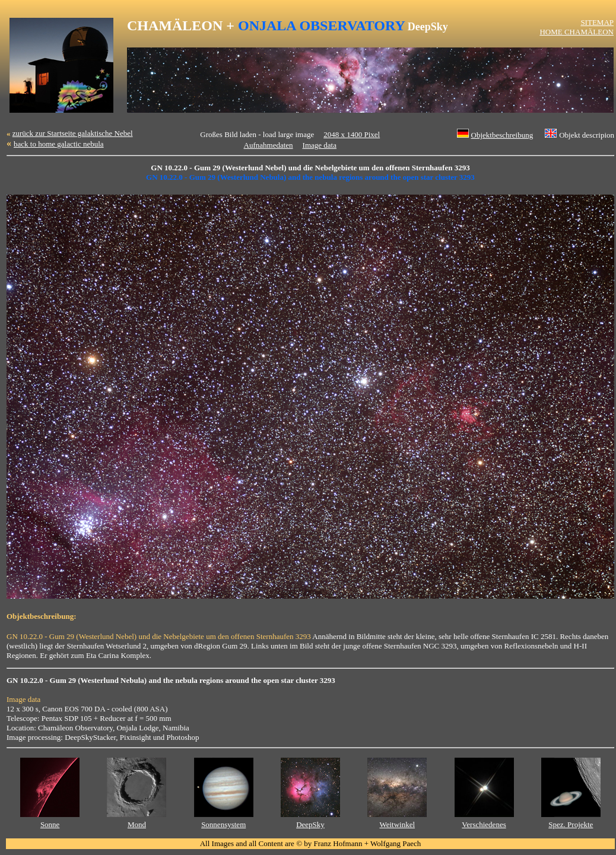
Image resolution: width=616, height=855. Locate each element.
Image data (320, 145)
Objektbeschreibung (502, 135)
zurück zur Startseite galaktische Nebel (73, 133)
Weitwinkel (397, 824)
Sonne (50, 824)
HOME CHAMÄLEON (577, 32)
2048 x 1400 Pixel (352, 134)
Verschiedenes (484, 824)
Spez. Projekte (571, 824)
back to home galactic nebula (59, 144)
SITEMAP (597, 22)
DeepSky (310, 824)
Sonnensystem (223, 824)
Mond (137, 824)
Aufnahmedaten (269, 145)
